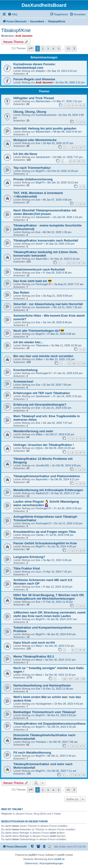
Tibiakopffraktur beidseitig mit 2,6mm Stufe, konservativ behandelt (46, 254)
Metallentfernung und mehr (33, 431)
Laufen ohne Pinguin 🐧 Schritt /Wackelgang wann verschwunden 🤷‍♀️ (46, 503)
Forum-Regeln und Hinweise (34, 79)
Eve (38, 143)
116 (64, 679)
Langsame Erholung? (29, 557)
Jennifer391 (42, 465)
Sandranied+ (43, 157)
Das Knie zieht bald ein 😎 (33, 281)
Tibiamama (42, 345)
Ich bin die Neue (25, 154)
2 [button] (43, 48)
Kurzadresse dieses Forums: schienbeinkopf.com (34, 66)
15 (84, 263)
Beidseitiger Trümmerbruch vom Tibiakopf (44, 712)
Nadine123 (42, 493)
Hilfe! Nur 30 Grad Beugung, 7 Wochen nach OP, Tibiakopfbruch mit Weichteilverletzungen (49, 597)
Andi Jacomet (24, 36)
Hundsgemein (44, 704)
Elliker (39, 359)
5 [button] (59, 48)
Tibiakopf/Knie (16, 30)
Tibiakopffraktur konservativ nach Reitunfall (46, 240)
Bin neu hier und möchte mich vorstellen (43, 356)
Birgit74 (40, 171)
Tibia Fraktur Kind (27, 568)
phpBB (32, 855)
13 (73, 263)
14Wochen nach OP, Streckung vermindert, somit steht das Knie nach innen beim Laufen (49, 614)
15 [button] (68, 48)
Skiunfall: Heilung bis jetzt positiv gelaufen (45, 128)
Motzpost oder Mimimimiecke (35, 140)
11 (84, 161)
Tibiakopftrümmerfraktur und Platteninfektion (47, 476)
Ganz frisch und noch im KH (34, 643)
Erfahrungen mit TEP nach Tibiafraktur (42, 393)
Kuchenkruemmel (46, 115)
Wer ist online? (12, 809)
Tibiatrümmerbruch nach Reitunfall (39, 269)
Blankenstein (43, 101)
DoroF (39, 244)
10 (78, 161)
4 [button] (53, 48)
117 (71, 679)
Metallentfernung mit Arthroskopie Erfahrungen (48, 490)
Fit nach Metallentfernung (32, 753)
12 (69, 263)
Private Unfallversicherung (33, 179)
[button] (31, 48)
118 (77, 679)
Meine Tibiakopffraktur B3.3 (34, 656)
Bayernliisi (42, 259)
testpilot (40, 71)
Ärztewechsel (23, 382)
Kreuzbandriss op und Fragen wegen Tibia (45, 532)
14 (78, 263)
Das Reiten (21, 293)
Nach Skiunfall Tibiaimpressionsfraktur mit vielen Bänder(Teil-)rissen (45, 212)
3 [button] (48, 48)
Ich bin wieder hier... (28, 342)
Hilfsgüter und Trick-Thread (34, 98)
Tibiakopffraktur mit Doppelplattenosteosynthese (50, 724)
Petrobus (41, 742)
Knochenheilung (25, 370)
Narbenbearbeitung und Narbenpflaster (42, 685)
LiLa (38, 572)
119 (83, 679)
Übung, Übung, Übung (30, 112)
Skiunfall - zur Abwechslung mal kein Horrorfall (48, 304)
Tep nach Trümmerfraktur (32, 168)
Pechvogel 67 (44, 284)
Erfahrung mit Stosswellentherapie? (40, 405)
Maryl (39, 646)
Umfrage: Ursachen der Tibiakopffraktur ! (44, 445)
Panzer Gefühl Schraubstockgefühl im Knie (45, 543)
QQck (39, 448)
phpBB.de (60, 859)
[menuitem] (12, 14)
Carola (39, 535)
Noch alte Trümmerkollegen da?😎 (39, 331)
